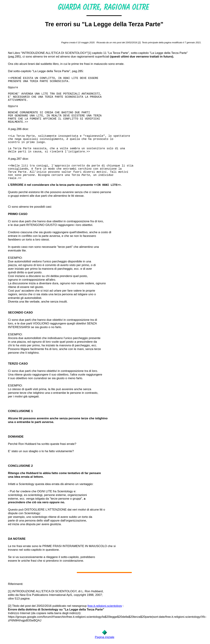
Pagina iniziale (105, 637)
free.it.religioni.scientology (105, 606)
